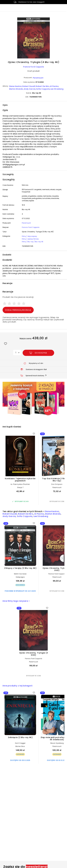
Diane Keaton (15, 86)
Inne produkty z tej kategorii (17, 686)
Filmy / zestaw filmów (30, 239)
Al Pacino (54, 86)
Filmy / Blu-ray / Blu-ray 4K (33, 242)
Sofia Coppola (43, 89)
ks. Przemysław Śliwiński (20, 484)
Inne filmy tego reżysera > (16, 601)
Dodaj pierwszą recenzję (18, 310)
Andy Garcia (30, 89)
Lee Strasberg (57, 89)
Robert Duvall (29, 86)
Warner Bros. (20, 746)
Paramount (38, 78)
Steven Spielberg (57, 743)
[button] (33, 38)
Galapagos (20, 577)
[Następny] (62, 469)
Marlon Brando (16, 89)
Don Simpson (57, 484)
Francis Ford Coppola (34, 67)
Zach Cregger (20, 743)
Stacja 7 (20, 487)
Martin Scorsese (20, 574)
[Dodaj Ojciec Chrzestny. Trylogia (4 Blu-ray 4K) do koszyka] (38, 353)
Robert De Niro (43, 86)
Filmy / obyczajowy (29, 236)
